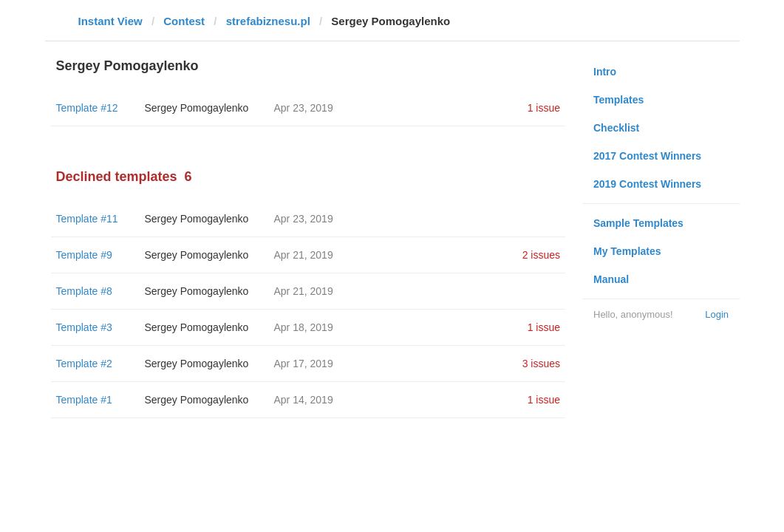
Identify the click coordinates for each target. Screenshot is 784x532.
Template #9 (84, 255)
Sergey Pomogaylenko (197, 108)
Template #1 (84, 400)
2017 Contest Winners (647, 156)
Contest (184, 21)
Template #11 (87, 219)
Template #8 (84, 291)
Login (717, 314)
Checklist (616, 128)
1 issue (544, 108)
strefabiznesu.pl (268, 21)
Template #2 (84, 364)
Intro (605, 72)
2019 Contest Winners (647, 184)
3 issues (541, 364)
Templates (618, 100)
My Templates (627, 251)
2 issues (541, 255)
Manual (611, 279)
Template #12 (87, 108)
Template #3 (84, 327)
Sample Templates (638, 223)
